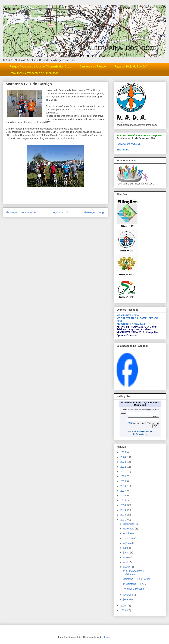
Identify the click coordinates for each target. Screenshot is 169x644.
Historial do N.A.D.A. (129, 144)
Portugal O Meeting (133, 589)
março (127, 567)
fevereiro (128, 595)
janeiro (127, 599)
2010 (123, 606)
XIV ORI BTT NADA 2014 (131, 324)
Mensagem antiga (94, 212)
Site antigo (123, 150)
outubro (128, 533)
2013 (123, 510)
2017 (123, 491)
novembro (129, 529)
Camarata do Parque (93, 67)
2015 (123, 500)
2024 (123, 457)
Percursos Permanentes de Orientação (34, 73)
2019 (123, 481)
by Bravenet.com (140, 434)
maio (126, 557)
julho (126, 548)
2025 (123, 452)
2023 (123, 462)
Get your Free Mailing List (140, 431)
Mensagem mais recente (21, 212)
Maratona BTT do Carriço (137, 579)
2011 (123, 520)
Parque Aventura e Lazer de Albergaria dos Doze (40, 67)
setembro (129, 538)
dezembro (129, 524)
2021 (123, 472)
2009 (123, 610)
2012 (123, 515)
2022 (123, 467)
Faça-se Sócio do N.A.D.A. (131, 67)
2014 (123, 505)
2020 (123, 476)
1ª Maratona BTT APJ (135, 584)
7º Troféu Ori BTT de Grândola (134, 573)
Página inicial (60, 212)
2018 (123, 486)
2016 (123, 495)
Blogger (107, 637)
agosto (127, 543)
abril (126, 562)
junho (127, 553)
